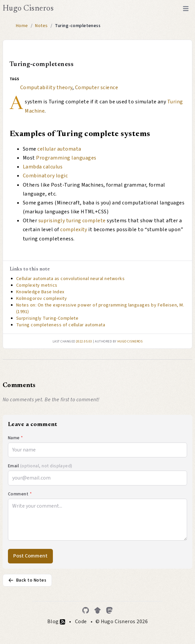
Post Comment (30, 556)
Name (16, 438)
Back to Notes (27, 580)
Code (81, 622)
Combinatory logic (45, 176)
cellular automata (59, 149)
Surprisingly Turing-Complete (47, 318)
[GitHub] (86, 610)
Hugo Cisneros (28, 9)
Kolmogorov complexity (41, 299)
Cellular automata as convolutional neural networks (70, 279)
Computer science (97, 88)
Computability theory (46, 88)
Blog (56, 622)
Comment (20, 494)
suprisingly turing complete (72, 221)
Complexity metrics (37, 285)
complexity (74, 230)
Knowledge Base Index (40, 292)
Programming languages (66, 158)
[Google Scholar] (97, 610)
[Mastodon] (109, 610)
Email (40, 466)
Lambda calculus (43, 167)
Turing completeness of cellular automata (61, 325)
